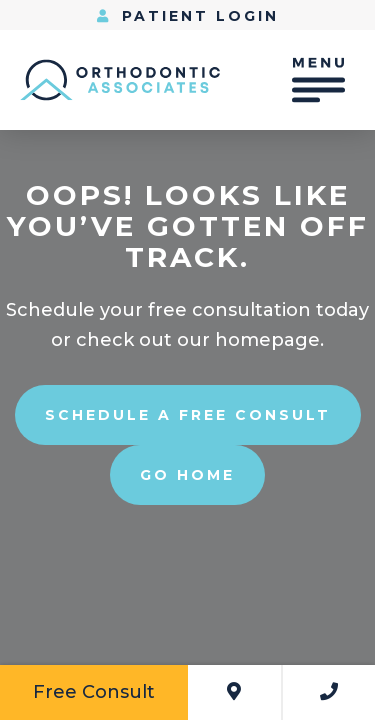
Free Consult (94, 692)
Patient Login (188, 16)
